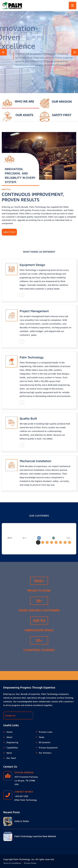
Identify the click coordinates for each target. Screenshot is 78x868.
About (9, 737)
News (9, 753)
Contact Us (10, 715)
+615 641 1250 (21, 796)
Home (9, 732)
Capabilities (12, 748)
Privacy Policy (30, 863)
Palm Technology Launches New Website (35, 836)
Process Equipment (48, 748)
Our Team (11, 758)
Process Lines (46, 732)
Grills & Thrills (22, 821)
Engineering (12, 742)
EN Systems (45, 742)
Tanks (42, 737)
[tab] (20, 101)
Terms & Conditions (12, 863)
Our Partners (45, 753)
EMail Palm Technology (26, 800)
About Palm (9, 232)
